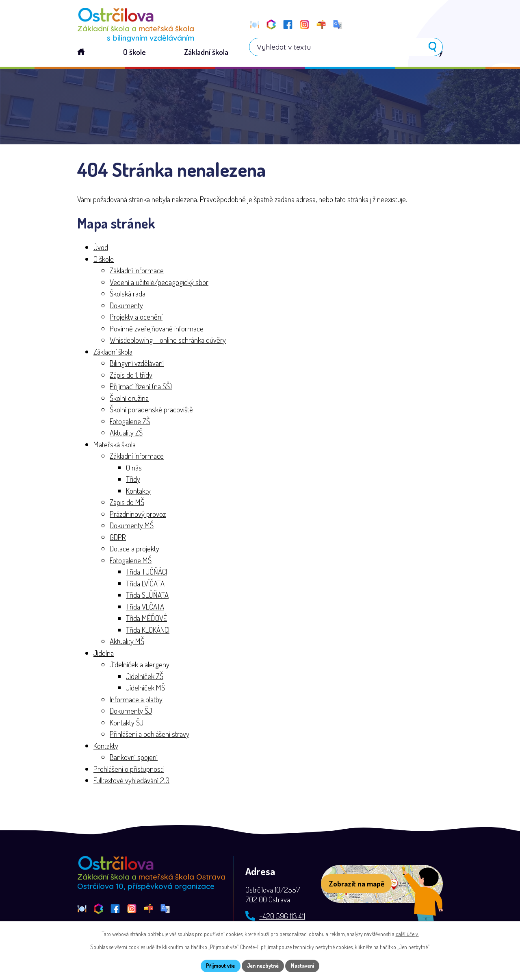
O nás (134, 469)
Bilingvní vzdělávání (137, 364)
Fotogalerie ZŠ (130, 422)
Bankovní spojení (134, 758)
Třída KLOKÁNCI (148, 631)
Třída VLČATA (145, 608)
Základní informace (137, 271)
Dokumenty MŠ (132, 526)
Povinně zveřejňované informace (157, 330)
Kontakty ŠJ (127, 724)
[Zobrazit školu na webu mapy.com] (382, 885)
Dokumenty (126, 306)
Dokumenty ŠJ (131, 712)
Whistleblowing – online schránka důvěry (168, 341)
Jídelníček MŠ (145, 689)
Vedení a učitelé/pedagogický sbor (159, 283)
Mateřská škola (115, 445)
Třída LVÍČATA (145, 585)
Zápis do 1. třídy (131, 376)
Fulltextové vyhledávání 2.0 (131, 781)
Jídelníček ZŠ (145, 677)
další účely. (407, 933)
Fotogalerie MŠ (131, 561)
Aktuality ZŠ (126, 434)
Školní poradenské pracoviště (151, 411)
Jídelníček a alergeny (140, 665)
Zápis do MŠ (127, 503)
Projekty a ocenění (136, 318)
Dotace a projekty (134, 550)
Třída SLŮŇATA (147, 596)
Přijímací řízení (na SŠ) (141, 387)
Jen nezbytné (263, 966)
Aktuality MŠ (127, 642)
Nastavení (307, 966)
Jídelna (104, 654)
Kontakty (138, 492)
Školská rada (128, 295)
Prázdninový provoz (138, 515)
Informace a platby (136, 700)
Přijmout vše (217, 966)
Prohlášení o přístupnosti (129, 770)
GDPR (118, 538)
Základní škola (113, 353)
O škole (104, 260)
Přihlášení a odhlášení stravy (149, 735)
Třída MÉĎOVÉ (146, 619)
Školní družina (129, 399)
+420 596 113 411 (282, 917)
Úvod (101, 248)
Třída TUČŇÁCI (146, 573)
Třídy (133, 480)
